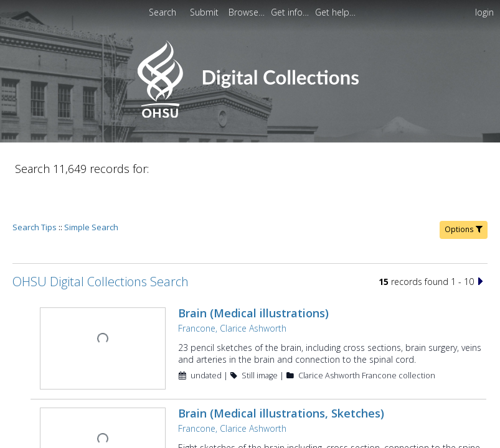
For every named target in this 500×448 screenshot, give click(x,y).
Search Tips (35, 192)
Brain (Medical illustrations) (252, 278)
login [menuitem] (484, 12)
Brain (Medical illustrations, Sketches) (280, 376)
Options (464, 194)
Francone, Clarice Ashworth (231, 293)
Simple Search (91, 192)
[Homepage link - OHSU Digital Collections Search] (250, 115)
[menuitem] (205, 12)
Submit (205, 12)
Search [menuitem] (163, 12)
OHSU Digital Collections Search (101, 246)
